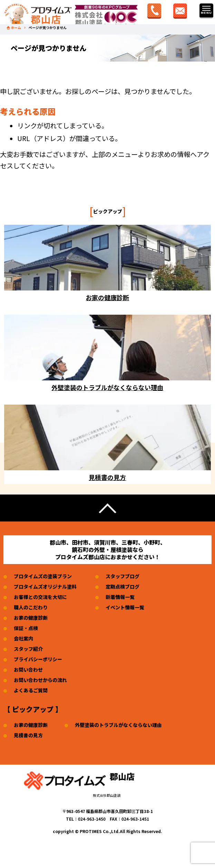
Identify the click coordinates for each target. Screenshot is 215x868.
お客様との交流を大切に (40, 597)
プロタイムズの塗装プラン (43, 576)
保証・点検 (26, 628)
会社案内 (23, 638)
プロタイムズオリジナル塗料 (45, 587)
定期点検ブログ (123, 587)
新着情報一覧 (120, 597)
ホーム (16, 28)
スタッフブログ (123, 576)
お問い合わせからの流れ (40, 680)
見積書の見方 (28, 735)
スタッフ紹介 (28, 649)
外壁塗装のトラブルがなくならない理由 (118, 725)
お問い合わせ (28, 670)
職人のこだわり (31, 607)
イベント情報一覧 (125, 607)
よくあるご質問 (31, 690)
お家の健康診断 (31, 618)
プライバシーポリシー (38, 659)
